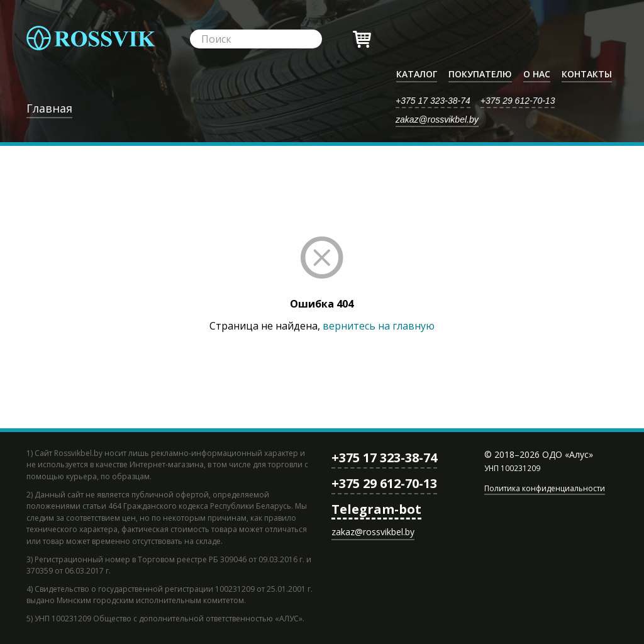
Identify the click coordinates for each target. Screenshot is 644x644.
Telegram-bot (376, 509)
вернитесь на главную (379, 326)
